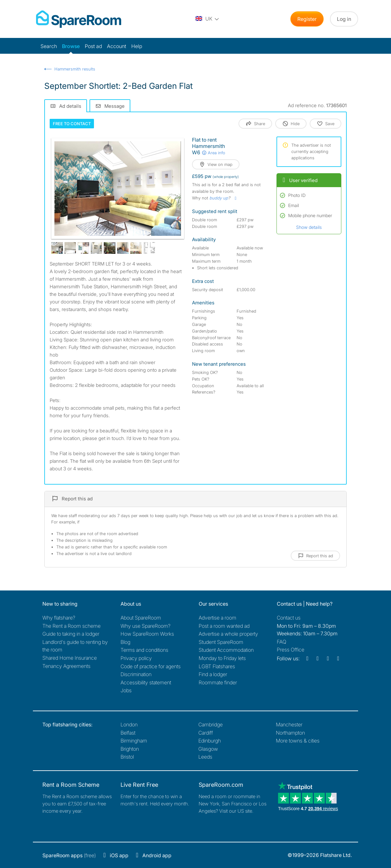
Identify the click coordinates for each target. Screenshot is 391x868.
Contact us (289, 618)
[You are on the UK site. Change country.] (208, 19)
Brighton (130, 749)
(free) (69, 855)
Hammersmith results (75, 69)
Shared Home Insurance (70, 658)
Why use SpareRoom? (146, 626)
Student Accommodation (226, 650)
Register (307, 19)
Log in (344, 19)
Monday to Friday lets (222, 658)
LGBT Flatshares (217, 666)
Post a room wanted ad (224, 626)
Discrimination (136, 674)
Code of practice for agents (151, 666)
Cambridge (211, 724)
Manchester (289, 724)
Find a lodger (213, 674)
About (141, 618)
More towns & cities (298, 741)
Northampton (290, 733)
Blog (125, 642)
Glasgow (208, 749)
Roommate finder (218, 682)
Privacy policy (136, 658)
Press (291, 650)
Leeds (205, 757)
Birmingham (134, 741)
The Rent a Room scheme (71, 626)
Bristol (127, 757)
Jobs (126, 690)
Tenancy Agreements (66, 666)
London (129, 724)
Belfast (128, 733)
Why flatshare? (59, 618)
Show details (309, 227)
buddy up (219, 198)
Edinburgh (210, 741)
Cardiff (206, 733)
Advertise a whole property (228, 634)
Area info (213, 153)
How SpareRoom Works (147, 634)
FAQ (282, 642)
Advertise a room (217, 618)
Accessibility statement (146, 682)
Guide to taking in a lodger (71, 634)
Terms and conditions (144, 650)
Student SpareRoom (221, 642)
